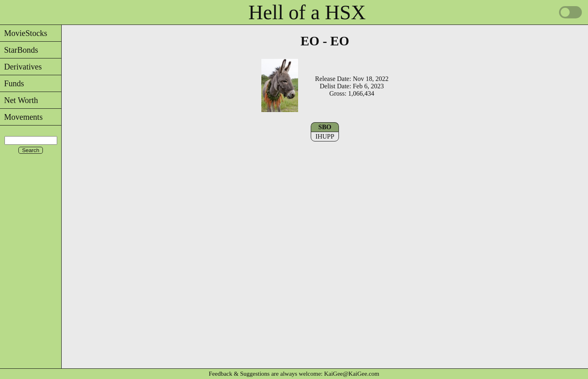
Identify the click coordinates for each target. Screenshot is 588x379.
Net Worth (19, 100)
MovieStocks (24, 33)
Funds (12, 83)
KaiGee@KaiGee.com (352, 374)
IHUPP (325, 136)
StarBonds (19, 50)
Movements (21, 117)
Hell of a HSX (307, 12)
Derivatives (21, 67)
